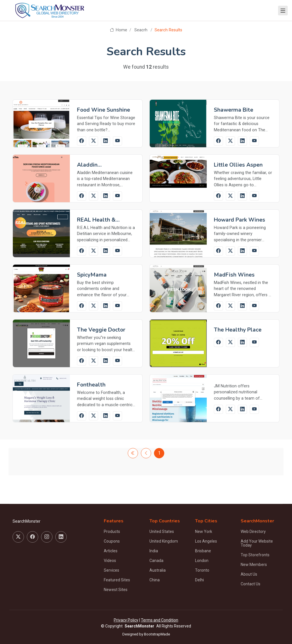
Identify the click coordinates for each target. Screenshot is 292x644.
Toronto (202, 570)
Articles (111, 551)
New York (204, 531)
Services (111, 570)
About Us (249, 574)
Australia (158, 570)
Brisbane (203, 551)
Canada (156, 561)
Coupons (112, 541)
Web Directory (253, 531)
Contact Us (251, 584)
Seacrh (141, 30)
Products (112, 531)
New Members (254, 565)
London (202, 561)
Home (118, 30)
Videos (110, 561)
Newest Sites (116, 590)
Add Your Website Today (257, 543)
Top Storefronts (255, 555)
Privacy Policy (126, 620)
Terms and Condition (160, 620)
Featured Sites (117, 580)
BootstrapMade (157, 634)
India (154, 551)
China (155, 580)
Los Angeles (206, 541)
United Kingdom (164, 541)
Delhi (199, 580)
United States (162, 531)
